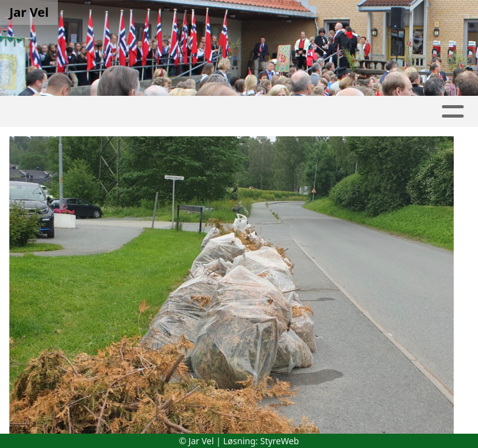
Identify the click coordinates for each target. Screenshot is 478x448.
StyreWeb (280, 441)
